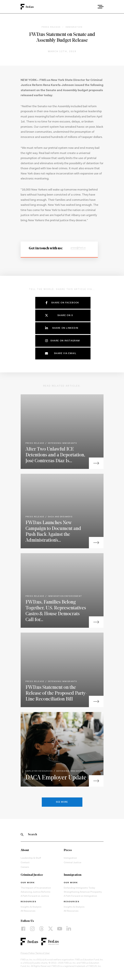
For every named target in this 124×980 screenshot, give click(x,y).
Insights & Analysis (31, 907)
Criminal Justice (72, 863)
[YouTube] (60, 929)
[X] (51, 929)
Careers (25, 867)
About (25, 850)
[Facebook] (23, 929)
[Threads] (41, 929)
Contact (25, 863)
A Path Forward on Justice (35, 896)
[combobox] (92, 7)
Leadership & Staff (31, 858)
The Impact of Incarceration (36, 888)
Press (68, 850)
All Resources (28, 911)
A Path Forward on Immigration (80, 896)
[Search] (22, 835)
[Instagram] (32, 929)
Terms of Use (42, 953)
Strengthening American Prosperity (83, 892)
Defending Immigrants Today (79, 888)
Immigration (70, 858)
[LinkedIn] (69, 929)
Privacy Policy (28, 953)
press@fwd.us (78, 248)
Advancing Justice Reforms (36, 892)
